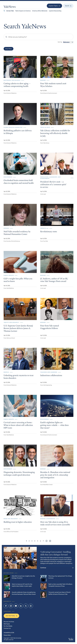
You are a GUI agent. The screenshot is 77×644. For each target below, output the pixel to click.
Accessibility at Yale (9, 632)
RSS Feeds (7, 624)
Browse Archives (9, 622)
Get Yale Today (11, 616)
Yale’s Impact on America (23, 11)
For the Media (8, 626)
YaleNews (10, 7)
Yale (71, 640)
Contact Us (7, 628)
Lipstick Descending (55, 11)
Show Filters (9, 49)
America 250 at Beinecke (40, 11)
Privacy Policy (7, 635)
